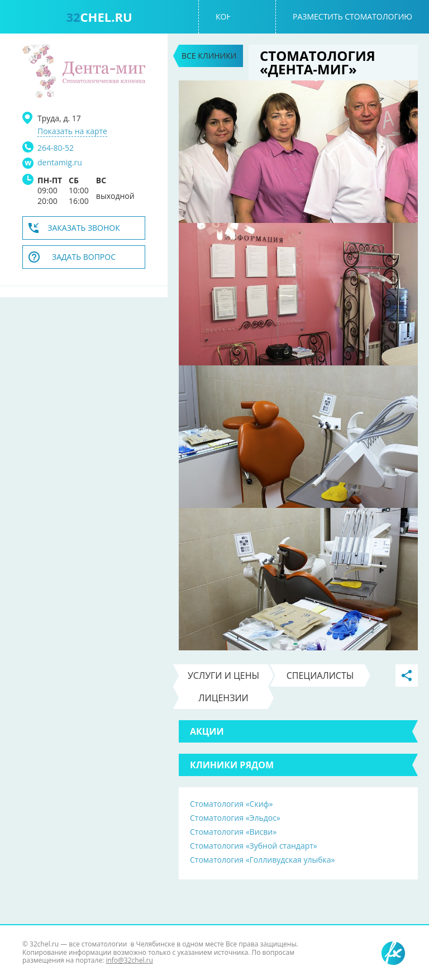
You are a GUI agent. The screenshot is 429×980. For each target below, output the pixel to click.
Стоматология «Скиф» (232, 804)
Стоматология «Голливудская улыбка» (262, 860)
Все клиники (209, 56)
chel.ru (99, 17)
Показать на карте (72, 131)
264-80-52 (56, 148)
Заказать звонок (84, 228)
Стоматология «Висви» (233, 832)
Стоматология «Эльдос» (235, 818)
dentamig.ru (60, 163)
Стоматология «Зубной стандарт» (254, 846)
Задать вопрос (84, 257)
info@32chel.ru (129, 960)
